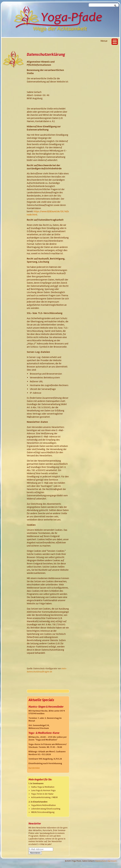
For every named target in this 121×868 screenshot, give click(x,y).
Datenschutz (101, 861)
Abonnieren (35, 853)
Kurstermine (34, 768)
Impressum (112, 861)
